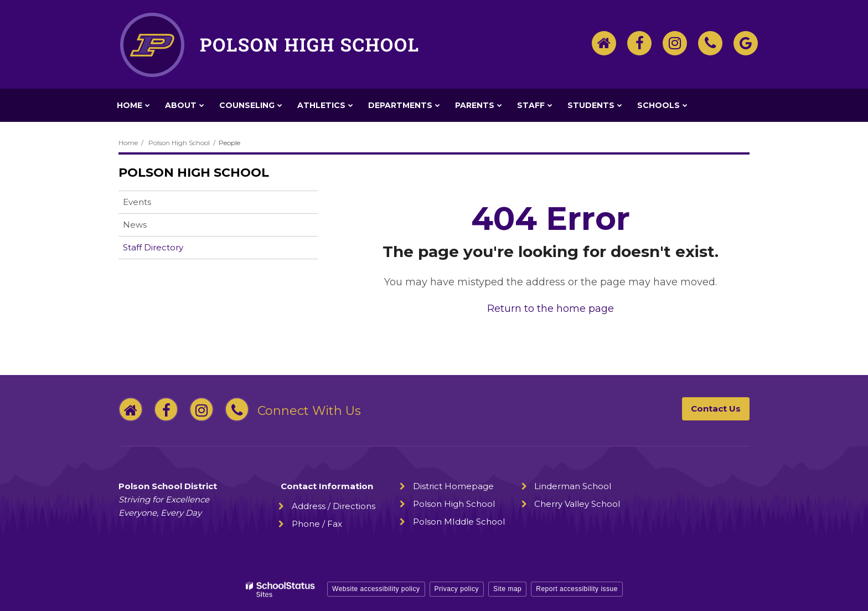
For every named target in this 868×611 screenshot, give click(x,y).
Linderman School (573, 486)
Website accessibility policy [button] (376, 589)
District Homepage (453, 486)
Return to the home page (551, 309)
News (135, 225)
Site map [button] (507, 589)
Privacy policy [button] (457, 589)
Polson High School (179, 143)
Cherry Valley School (577, 504)
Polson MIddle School (459, 522)
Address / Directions (334, 506)
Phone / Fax (317, 524)
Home (128, 143)
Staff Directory (153, 247)
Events (137, 202)
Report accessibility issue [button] (577, 589)
